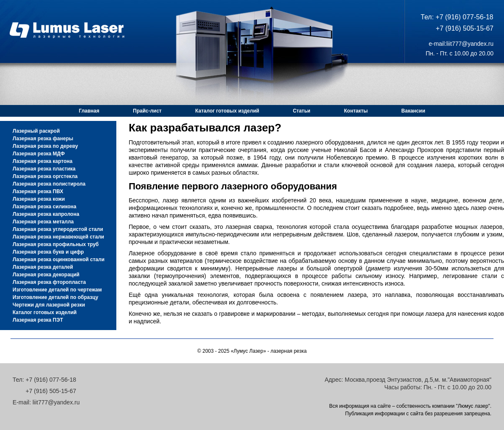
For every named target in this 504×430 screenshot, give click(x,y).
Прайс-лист (147, 111)
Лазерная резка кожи (39, 199)
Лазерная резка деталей (43, 267)
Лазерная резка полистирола (49, 184)
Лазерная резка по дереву (45, 146)
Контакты (356, 111)
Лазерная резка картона (42, 161)
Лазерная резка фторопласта (49, 282)
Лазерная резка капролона (46, 214)
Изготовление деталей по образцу (55, 297)
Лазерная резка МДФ (39, 154)
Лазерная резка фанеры (43, 139)
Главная (89, 111)
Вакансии (413, 111)
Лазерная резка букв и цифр (48, 252)
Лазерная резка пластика (44, 169)
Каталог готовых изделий (227, 111)
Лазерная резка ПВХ (38, 191)
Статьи (302, 111)
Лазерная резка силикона (45, 207)
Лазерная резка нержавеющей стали (58, 237)
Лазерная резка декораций (46, 275)
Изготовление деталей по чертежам (57, 290)
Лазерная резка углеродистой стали (58, 229)
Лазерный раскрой (36, 131)
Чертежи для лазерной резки (49, 305)
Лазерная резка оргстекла (45, 176)
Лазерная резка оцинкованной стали (59, 260)
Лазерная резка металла (43, 222)
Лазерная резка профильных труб (56, 244)
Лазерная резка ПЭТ (38, 320)
